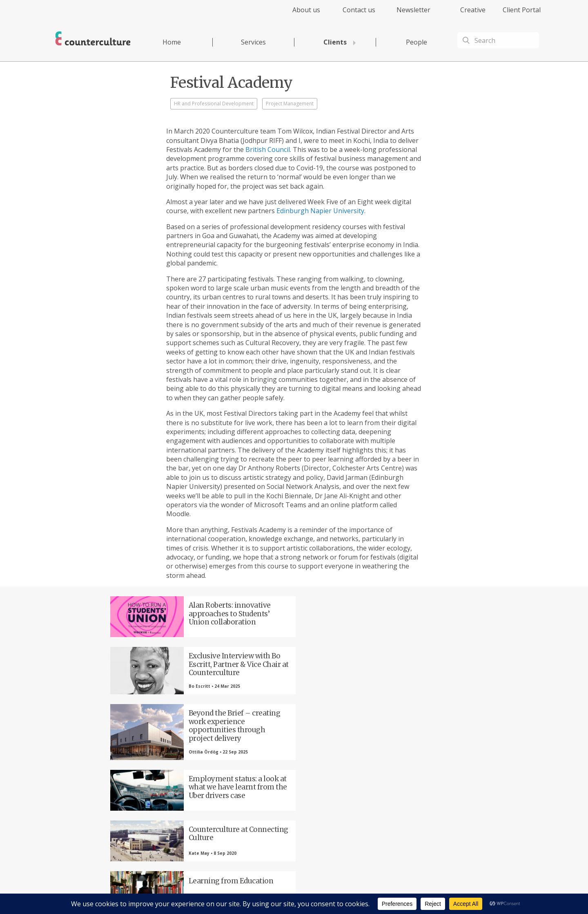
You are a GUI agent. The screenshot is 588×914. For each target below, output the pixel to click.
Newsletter (413, 10)
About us (306, 10)
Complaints (393, 892)
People (416, 42)
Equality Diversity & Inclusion (442, 892)
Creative (473, 10)
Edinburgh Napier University (320, 211)
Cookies (367, 892)
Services (253, 42)
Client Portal (522, 10)
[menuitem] (299, 14)
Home (172, 42)
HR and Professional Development (214, 104)
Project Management (290, 104)
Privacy (310, 892)
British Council (268, 149)
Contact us (359, 10)
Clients (335, 42)
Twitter (206, 778)
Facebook (161, 778)
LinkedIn (251, 778)
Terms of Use (338, 892)
